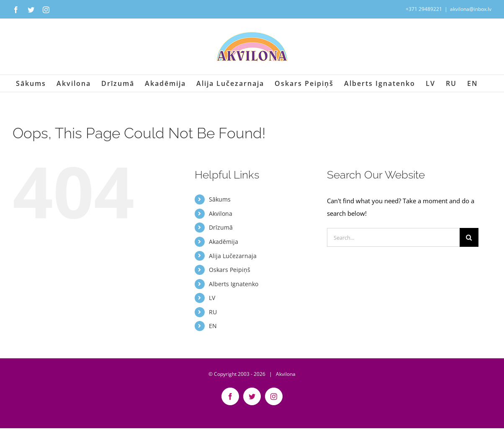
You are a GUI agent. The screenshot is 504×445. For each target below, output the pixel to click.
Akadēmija (224, 242)
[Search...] (393, 237)
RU (213, 312)
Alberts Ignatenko (234, 284)
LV (212, 298)
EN (213, 326)
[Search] (469, 237)
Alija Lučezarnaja (233, 256)
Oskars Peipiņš (230, 270)
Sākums (220, 199)
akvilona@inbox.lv (471, 9)
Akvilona (221, 213)
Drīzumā (221, 227)
